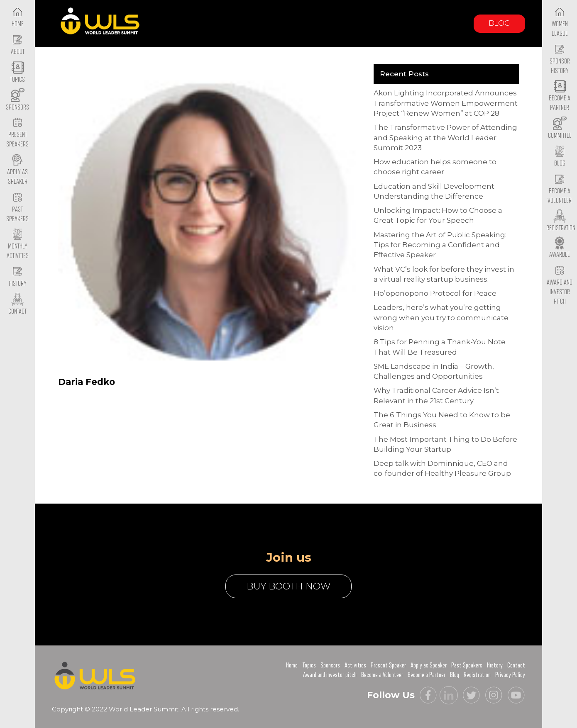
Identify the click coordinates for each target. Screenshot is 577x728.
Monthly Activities (18, 245)
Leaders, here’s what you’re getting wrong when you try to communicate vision (441, 318)
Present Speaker (388, 665)
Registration (477, 675)
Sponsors (330, 665)
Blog (499, 23)
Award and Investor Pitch (560, 285)
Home (292, 665)
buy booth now (288, 586)
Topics (309, 665)
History (495, 665)
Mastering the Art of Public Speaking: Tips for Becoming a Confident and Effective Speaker (440, 245)
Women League (560, 22)
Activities (355, 665)
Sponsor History (560, 59)
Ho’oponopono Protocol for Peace (435, 293)
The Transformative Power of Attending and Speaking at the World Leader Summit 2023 (445, 138)
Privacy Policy (510, 675)
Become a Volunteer (560, 189)
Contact (516, 665)
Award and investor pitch (330, 675)
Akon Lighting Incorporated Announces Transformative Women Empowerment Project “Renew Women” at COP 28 (446, 103)
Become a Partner (560, 97)
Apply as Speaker (17, 170)
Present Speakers (17, 133)
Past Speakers (17, 207)
